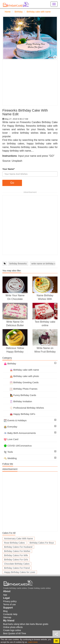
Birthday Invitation (18, 401)
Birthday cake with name (21, 370)
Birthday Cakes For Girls (16, 560)
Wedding (10, 458)
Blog (5, 611)
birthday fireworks (18, 264)
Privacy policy (10, 601)
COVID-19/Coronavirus (18, 446)
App (5, 595)
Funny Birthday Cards (20, 395)
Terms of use (9, 604)
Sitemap (7, 617)
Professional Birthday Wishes (24, 408)
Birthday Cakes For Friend (17, 568)
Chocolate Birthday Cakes (17, 564)
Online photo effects (13, 627)
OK (57, 641)
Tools (8, 452)
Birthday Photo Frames (21, 389)
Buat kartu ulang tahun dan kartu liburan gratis (26, 624)
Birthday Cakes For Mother (17, 551)
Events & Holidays (15, 420)
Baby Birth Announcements (20, 433)
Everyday (11, 427)
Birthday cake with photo (21, 376)
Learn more (32, 642)
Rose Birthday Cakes (14, 543)
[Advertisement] (30, 83)
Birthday (10, 364)
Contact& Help (10, 614)
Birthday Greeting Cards (21, 382)
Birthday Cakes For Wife (16, 555)
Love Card (11, 439)
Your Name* (8, 169)
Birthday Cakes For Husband (18, 547)
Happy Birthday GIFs (19, 414)
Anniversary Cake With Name (19, 539)
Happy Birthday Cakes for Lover (20, 572)
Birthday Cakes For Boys (42, 543)
